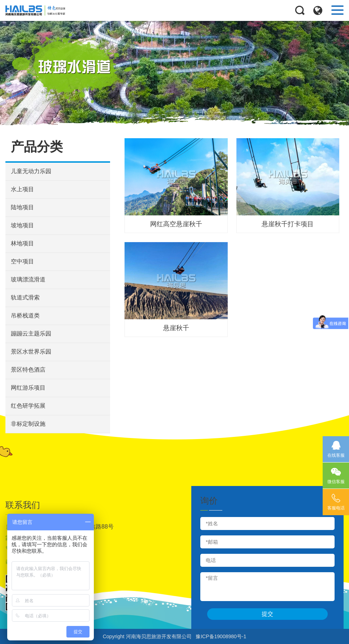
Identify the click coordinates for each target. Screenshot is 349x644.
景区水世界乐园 (31, 352)
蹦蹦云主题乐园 (31, 334)
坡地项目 (22, 225)
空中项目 (22, 261)
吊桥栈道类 (25, 316)
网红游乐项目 (28, 388)
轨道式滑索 (25, 297)
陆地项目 (22, 207)
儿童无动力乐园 (31, 171)
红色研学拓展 (28, 406)
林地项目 (22, 243)
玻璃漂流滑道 (28, 279)
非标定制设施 (28, 424)
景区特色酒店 (28, 370)
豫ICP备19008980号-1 (221, 636)
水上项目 (22, 189)
